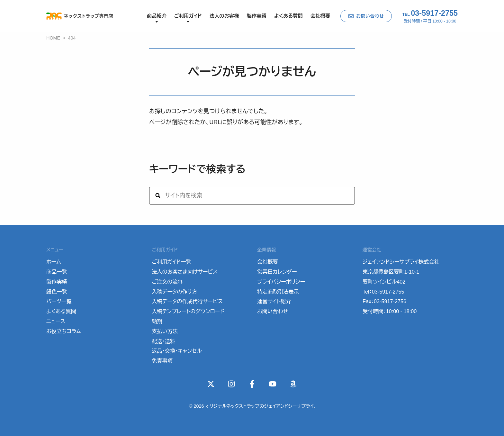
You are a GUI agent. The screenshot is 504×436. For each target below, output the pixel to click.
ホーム (54, 262)
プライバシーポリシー (281, 282)
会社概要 (320, 16)
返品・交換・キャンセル (177, 351)
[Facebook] (252, 384)
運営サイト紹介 (274, 301)
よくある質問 (288, 16)
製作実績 (256, 16)
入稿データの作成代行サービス (187, 301)
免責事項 (162, 361)
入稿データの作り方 (174, 292)
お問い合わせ (370, 16)
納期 (157, 321)
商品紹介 (157, 16)
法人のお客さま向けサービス (185, 272)
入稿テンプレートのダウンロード (188, 311)
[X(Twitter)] (211, 384)
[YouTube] (273, 384)
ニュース (56, 321)
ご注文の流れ (167, 282)
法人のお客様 (224, 16)
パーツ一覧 (59, 301)
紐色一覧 (57, 292)
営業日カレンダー (277, 272)
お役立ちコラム (64, 331)
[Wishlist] (293, 384)
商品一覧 (57, 272)
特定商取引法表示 (278, 292)
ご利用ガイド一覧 (171, 262)
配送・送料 (163, 341)
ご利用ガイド (188, 16)
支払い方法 (165, 331)
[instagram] (231, 384)
